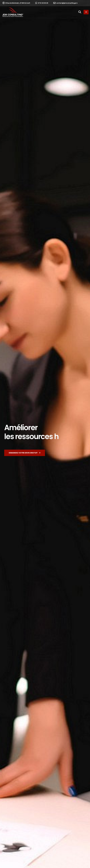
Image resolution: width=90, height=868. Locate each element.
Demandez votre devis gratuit (25, 453)
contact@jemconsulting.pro (65, 3)
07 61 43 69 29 (42, 3)
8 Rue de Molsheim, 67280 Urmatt (16, 3)
